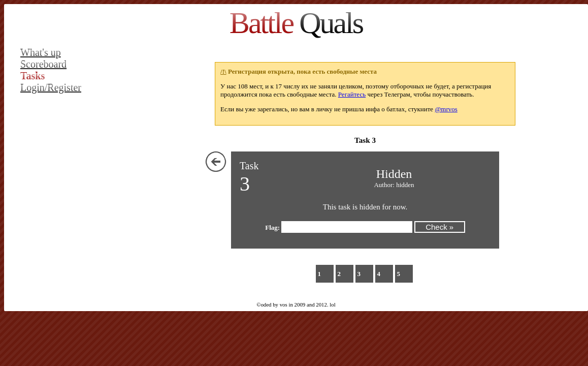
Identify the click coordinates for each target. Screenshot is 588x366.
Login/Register (51, 87)
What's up (41, 52)
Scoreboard (43, 64)
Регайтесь (352, 94)
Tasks (32, 76)
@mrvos (446, 109)
